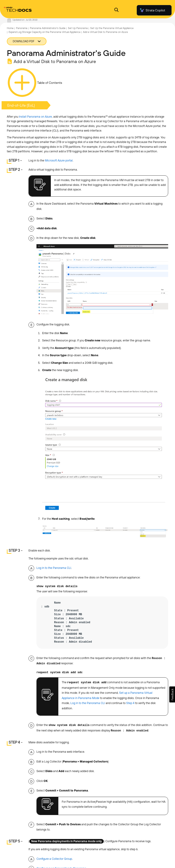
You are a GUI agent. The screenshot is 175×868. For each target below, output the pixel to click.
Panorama (22, 28)
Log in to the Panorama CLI (54, 568)
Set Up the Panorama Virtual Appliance (112, 28)
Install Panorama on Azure (35, 117)
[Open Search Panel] (116, 10)
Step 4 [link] (130, 703)
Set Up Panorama (78, 28)
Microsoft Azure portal (59, 160)
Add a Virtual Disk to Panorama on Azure (105, 32)
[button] (172, 694)
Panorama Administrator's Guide (48, 28)
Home (10, 28)
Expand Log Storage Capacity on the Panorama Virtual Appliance (45, 32)
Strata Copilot (152, 10)
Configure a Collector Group (54, 859)
